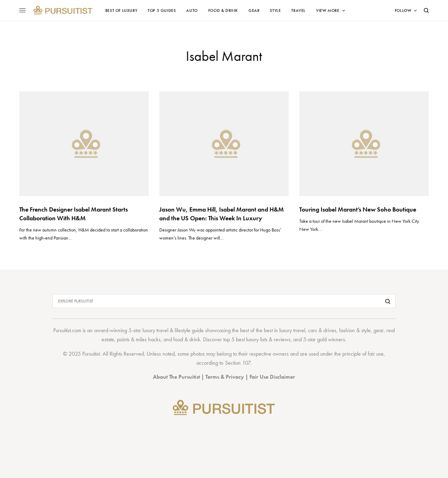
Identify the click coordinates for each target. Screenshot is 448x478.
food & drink (187, 339)
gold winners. (332, 339)
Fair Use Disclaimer (272, 377)
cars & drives (322, 330)
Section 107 (238, 363)
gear (379, 330)
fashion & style (355, 330)
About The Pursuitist (176, 377)
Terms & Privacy (225, 377)
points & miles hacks (139, 339)
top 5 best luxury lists (245, 339)
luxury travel (292, 330)
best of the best (256, 330)
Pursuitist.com (67, 330)
